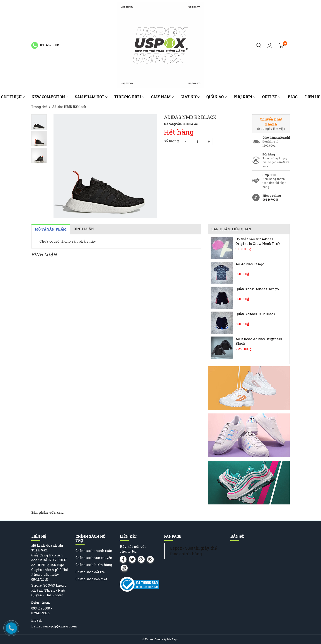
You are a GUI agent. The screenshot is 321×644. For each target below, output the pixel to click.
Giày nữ (190, 97)
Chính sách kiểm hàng (94, 565)
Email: (37, 620)
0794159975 (40, 613)
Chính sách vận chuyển (94, 558)
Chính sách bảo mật (91, 579)
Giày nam (162, 97)
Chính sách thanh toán (94, 551)
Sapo (175, 639)
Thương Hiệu (129, 97)
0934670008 (271, 199)
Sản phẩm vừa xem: (48, 512)
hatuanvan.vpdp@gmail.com (54, 626)
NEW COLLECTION (50, 97)
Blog (293, 97)
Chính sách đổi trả (90, 572)
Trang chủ (39, 107)
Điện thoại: (41, 602)
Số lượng (171, 141)
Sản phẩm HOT (91, 97)
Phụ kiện (244, 97)
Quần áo (216, 97)
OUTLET (271, 97)
